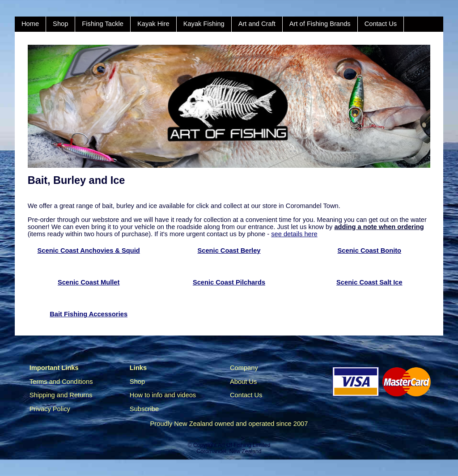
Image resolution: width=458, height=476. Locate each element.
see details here (294, 234)
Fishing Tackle (103, 24)
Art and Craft (257, 24)
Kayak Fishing (204, 24)
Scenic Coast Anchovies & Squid (89, 251)
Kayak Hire (153, 24)
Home (30, 24)
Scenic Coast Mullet (89, 282)
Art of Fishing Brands (320, 24)
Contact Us (381, 24)
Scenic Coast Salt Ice (369, 282)
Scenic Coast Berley (229, 251)
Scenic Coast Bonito (370, 251)
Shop (60, 24)
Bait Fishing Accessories (89, 314)
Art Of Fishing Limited (244, 445)
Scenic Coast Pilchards (229, 282)
